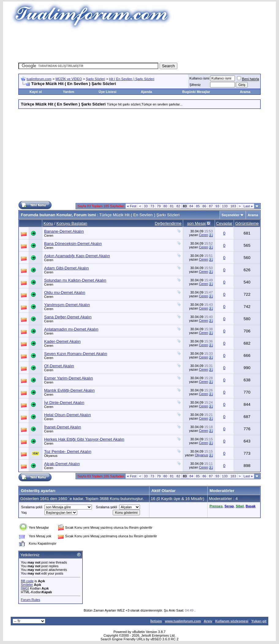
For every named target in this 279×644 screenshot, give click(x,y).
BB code (27, 581)
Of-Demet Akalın (59, 366)
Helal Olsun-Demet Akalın (68, 415)
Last (248, 206)
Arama (245, 92)
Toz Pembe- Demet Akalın (68, 452)
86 (204, 206)
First (132, 206)
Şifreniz (195, 85)
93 (217, 206)
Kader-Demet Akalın (62, 341)
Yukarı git (259, 621)
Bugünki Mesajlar (196, 92)
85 (198, 206)
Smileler (27, 585)
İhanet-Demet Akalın (63, 427)
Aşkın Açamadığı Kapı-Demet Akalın (77, 256)
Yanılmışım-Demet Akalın (67, 305)
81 (172, 206)
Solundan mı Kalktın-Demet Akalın (75, 280)
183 (233, 206)
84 (191, 206)
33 (146, 206)
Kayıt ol (36, 92)
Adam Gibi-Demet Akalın (66, 268)
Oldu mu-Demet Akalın (65, 292)
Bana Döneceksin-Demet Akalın (73, 244)
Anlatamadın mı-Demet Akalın (71, 329)
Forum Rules (30, 600)
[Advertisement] (140, 44)
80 (165, 206)
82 (178, 206)
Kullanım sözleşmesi (232, 621)
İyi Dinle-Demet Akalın (64, 403)
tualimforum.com (39, 79)
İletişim (156, 621)
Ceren (49, 235)
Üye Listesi (107, 92)
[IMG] (25, 588)
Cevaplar (224, 223)
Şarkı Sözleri (96, 79)
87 (211, 206)
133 (225, 206)
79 (159, 206)
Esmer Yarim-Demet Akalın (69, 378)
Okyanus (51, 456)
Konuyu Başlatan (72, 223)
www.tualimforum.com (183, 621)
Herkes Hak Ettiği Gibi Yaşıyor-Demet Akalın (84, 439)
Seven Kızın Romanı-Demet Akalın (76, 354)
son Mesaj (196, 223)
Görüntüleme (247, 223)
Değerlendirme (168, 223)
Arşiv (208, 621)
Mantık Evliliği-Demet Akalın (69, 390)
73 (152, 206)
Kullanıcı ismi (200, 78)
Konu (48, 223)
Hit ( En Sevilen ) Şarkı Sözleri (132, 79)
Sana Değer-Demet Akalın (68, 317)
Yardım (69, 92)
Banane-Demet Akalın (64, 231)
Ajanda (147, 92)
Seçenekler (231, 215)
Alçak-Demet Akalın (62, 464)
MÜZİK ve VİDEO (69, 79)
